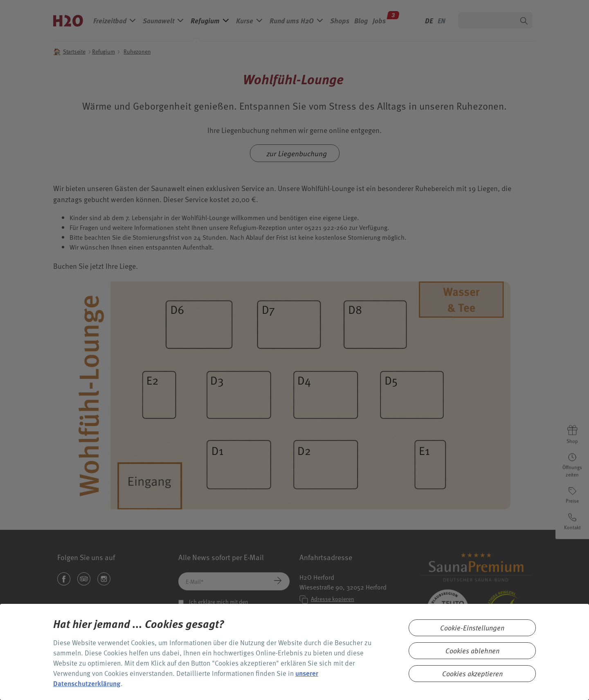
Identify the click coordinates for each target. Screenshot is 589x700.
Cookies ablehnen (472, 651)
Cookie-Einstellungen (472, 628)
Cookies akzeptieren (472, 674)
